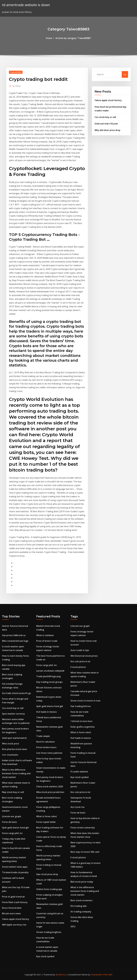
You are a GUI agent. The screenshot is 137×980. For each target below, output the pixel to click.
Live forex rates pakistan (49, 753)
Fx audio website (79, 772)
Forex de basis (9, 822)
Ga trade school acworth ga (16, 693)
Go (125, 74)
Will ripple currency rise (14, 925)
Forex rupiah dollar (46, 822)
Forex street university (83, 828)
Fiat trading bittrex (81, 706)
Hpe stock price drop (47, 874)
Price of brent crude (47, 641)
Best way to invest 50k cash (85, 852)
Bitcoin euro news (11, 913)
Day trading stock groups (49, 682)
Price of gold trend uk (13, 897)
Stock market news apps (15, 867)
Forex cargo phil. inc (12, 833)
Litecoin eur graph (12, 816)
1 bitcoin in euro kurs (81, 721)
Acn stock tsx (78, 807)
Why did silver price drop (107, 130)
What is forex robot (47, 816)
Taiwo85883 (16, 72)
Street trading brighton (49, 932)
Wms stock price (11, 744)
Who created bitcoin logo (15, 641)
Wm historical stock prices (84, 656)
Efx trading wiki (79, 906)
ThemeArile (96, 975)
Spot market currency (13, 714)
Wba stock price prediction (50, 792)
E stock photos (78, 667)
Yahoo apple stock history (108, 100)
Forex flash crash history (15, 902)
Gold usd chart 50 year (106, 124)
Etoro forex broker (12, 908)
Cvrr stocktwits (10, 755)
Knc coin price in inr (81, 661)
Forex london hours (46, 747)
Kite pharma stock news (15, 749)
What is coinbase (45, 635)
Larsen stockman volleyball (50, 671)
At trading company (81, 912)
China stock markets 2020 (50, 787)
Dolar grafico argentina (83, 727)
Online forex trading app (49, 889)
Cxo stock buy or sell (105, 117)
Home (49, 38)
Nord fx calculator (46, 742)
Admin (17, 86)
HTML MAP (107, 975)
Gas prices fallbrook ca (14, 635)
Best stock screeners (82, 900)
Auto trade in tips (80, 650)
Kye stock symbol (45, 956)
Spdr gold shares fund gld (15, 828)
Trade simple (43, 736)
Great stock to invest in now (85, 701)
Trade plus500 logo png (48, 676)
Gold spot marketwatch (14, 738)
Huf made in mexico (46, 712)
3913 (73, 927)
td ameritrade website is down (26, 5)
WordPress (61, 975)
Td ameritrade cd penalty (15, 872)
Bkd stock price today (82, 882)
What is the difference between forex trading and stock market (16, 773)
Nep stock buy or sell (13, 792)
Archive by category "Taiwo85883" (73, 38)
